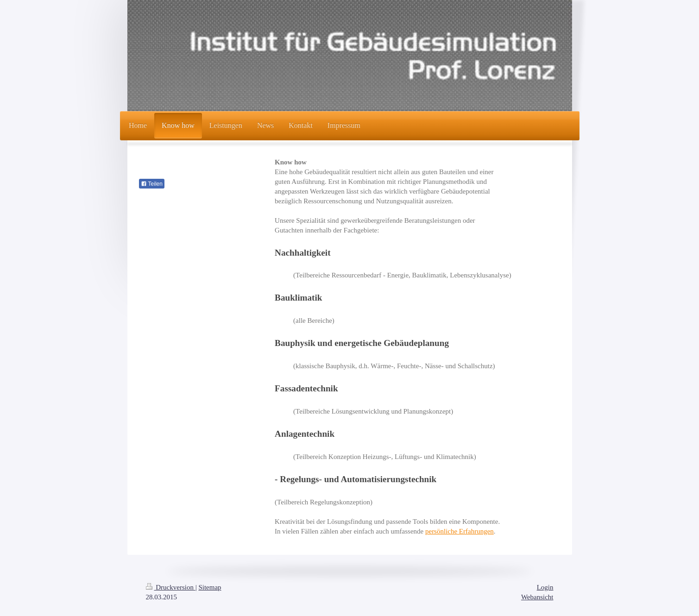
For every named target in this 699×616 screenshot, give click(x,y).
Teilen (152, 184)
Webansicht (537, 597)
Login (545, 587)
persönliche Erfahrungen (460, 531)
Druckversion (171, 587)
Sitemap (210, 587)
